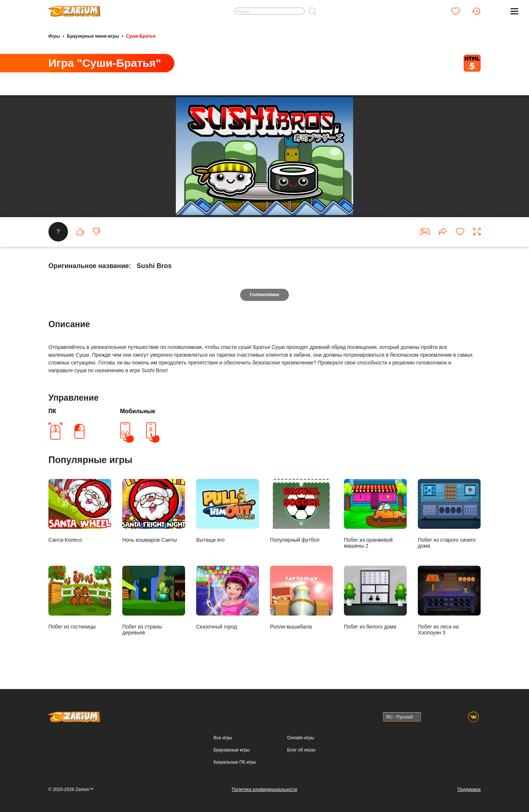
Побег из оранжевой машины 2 (375, 514)
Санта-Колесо (80, 511)
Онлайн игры (301, 738)
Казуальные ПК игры (235, 762)
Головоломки (264, 295)
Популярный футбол (301, 511)
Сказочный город (228, 598)
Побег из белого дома (375, 598)
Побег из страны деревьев (154, 601)
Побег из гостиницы (80, 598)
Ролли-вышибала (301, 598)
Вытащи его (228, 511)
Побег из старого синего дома (449, 514)
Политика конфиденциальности (264, 789)
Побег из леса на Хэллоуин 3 (449, 601)
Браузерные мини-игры (93, 36)
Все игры (223, 738)
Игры (54, 36)
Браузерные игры (231, 750)
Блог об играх (301, 750)
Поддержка (469, 789)
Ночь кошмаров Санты (154, 511)
